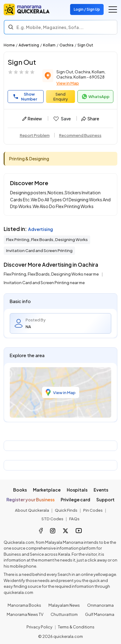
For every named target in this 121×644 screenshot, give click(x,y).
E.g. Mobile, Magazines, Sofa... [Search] (50, 27)
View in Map (68, 83)
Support (105, 499)
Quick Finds (66, 510)
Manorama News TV (25, 614)
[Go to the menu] (113, 9)
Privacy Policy (39, 627)
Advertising (29, 45)
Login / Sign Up (87, 9)
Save (62, 119)
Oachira (66, 45)
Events (101, 490)
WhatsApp (95, 97)
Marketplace (47, 490)
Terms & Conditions (76, 627)
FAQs (74, 519)
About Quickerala (32, 510)
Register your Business (30, 499)
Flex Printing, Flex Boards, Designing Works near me (52, 274)
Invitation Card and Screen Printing (39, 251)
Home (9, 45)
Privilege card (75, 499)
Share (90, 119)
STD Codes (52, 519)
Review (32, 119)
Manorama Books (24, 605)
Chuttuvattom (64, 614)
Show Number (25, 97)
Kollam (49, 45)
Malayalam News (64, 605)
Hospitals (77, 490)
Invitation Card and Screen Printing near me (44, 283)
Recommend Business (80, 135)
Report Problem (35, 135)
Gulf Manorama (100, 614)
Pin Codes (93, 510)
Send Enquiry (61, 97)
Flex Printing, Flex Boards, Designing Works (47, 240)
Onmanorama (100, 605)
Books (20, 490)
